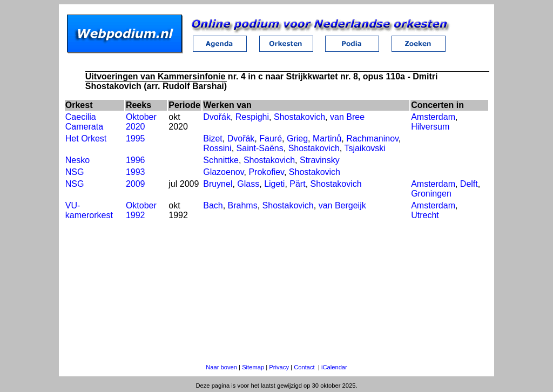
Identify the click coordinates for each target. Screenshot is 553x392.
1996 (136, 160)
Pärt (297, 184)
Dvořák (217, 117)
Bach (213, 205)
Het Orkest (86, 138)
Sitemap (253, 367)
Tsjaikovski (365, 148)
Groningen (431, 194)
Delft (469, 184)
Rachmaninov (372, 138)
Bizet (213, 138)
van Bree (347, 117)
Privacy (279, 367)
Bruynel (218, 184)
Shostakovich (299, 117)
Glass (248, 184)
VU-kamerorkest (89, 210)
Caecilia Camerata (84, 122)
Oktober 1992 (141, 210)
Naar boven (221, 367)
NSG (75, 172)
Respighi (252, 117)
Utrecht (425, 215)
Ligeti (274, 184)
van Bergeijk (342, 205)
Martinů (327, 138)
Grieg (297, 138)
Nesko (77, 160)
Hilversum (430, 127)
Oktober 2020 (141, 122)
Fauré (271, 138)
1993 (136, 172)
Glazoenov (223, 172)
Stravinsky (320, 160)
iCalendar (334, 367)
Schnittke (221, 160)
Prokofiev (266, 172)
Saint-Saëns (260, 148)
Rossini (217, 148)
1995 (136, 138)
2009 (136, 184)
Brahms (243, 205)
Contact (304, 367)
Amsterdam (433, 117)
